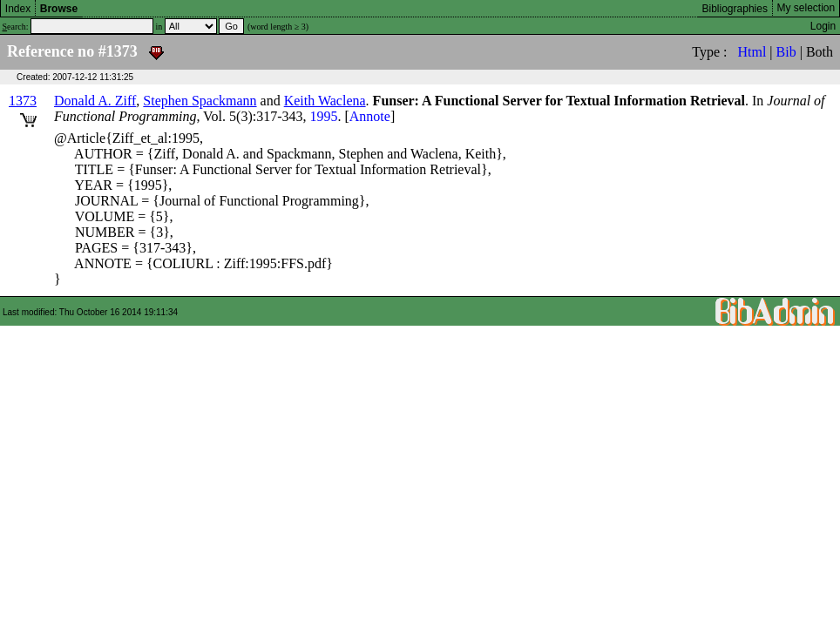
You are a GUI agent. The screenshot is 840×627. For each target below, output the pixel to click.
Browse (59, 9)
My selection (806, 8)
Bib (786, 52)
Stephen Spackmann (200, 101)
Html (752, 52)
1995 (323, 116)
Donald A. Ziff (95, 101)
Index (18, 9)
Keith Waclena (325, 101)
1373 (23, 101)
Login (823, 26)
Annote (370, 116)
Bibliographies (735, 9)
